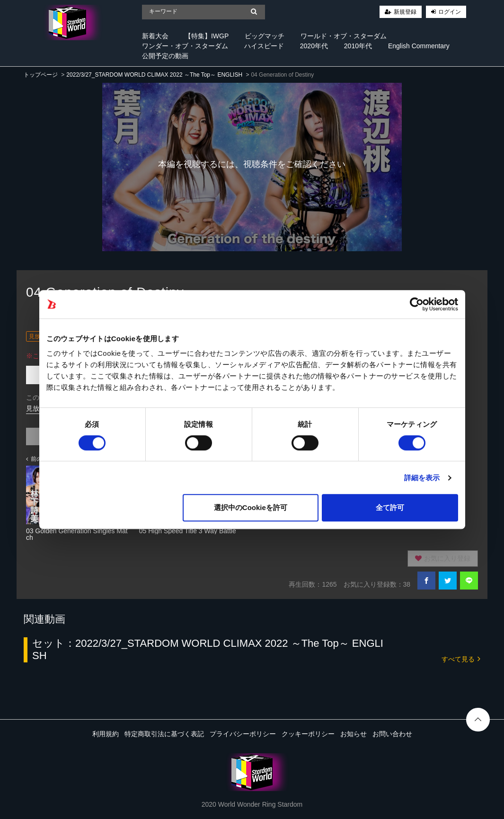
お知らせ (354, 734)
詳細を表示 (422, 478)
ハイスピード (264, 46)
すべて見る (461, 658)
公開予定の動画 (165, 56)
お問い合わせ (392, 734)
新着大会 (155, 36)
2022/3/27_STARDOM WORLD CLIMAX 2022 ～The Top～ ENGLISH (154, 75)
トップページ (41, 75)
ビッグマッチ (265, 36)
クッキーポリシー (308, 734)
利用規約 (106, 734)
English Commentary (419, 46)
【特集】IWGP (207, 36)
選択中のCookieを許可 (251, 507)
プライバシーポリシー (243, 734)
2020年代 (314, 46)
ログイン (450, 12)
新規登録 (405, 12)
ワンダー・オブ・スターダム (185, 46)
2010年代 (358, 46)
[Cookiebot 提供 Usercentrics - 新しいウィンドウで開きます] (417, 304)
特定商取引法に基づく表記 (164, 734)
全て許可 (390, 507)
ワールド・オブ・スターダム (344, 36)
